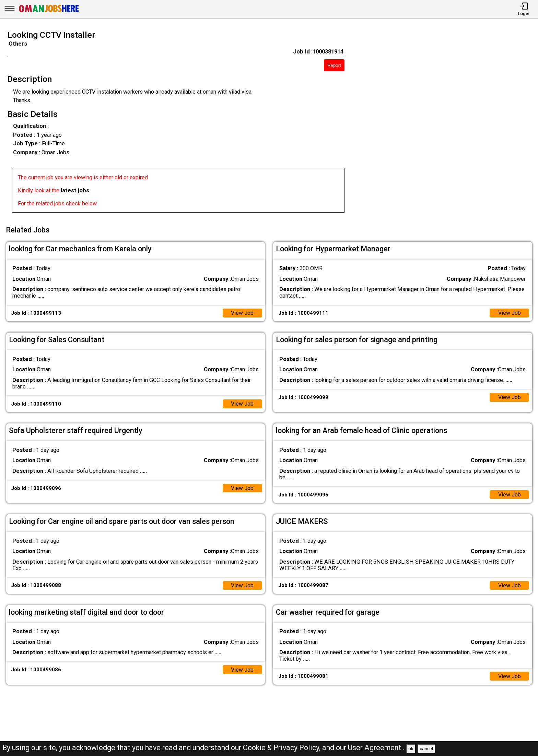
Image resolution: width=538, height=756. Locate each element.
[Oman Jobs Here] (49, 12)
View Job (242, 311)
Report (334, 65)
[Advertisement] (448, 123)
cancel (426, 749)
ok (411, 749)
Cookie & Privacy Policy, (283, 748)
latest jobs (75, 190)
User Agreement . (376, 748)
